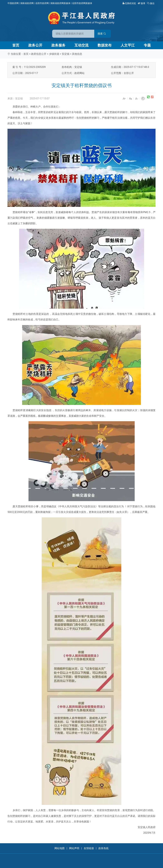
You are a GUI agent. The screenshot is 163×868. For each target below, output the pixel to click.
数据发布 (105, 45)
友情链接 (89, 848)
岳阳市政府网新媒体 (82, 3)
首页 (16, 45)
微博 (142, 3)
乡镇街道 (54, 54)
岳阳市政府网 (42, 3)
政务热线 (103, 848)
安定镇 (66, 54)
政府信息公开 (39, 54)
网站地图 (60, 848)
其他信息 (77, 54)
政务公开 (35, 45)
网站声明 (74, 848)
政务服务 (58, 45)
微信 (151, 3)
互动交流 (81, 45)
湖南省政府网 (27, 3)
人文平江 (128, 45)
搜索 (104, 33)
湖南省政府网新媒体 (60, 3)
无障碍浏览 (129, 3)
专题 (147, 45)
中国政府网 (13, 3)
